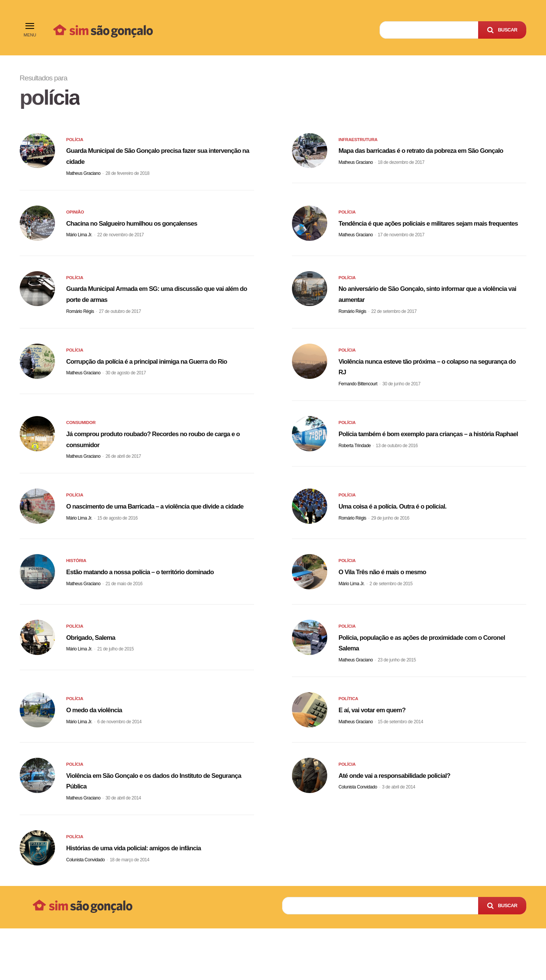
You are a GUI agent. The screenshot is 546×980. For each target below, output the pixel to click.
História (78, 592)
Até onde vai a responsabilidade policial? (419, 816)
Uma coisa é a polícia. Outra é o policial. (416, 526)
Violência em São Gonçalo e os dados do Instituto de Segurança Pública (146, 822)
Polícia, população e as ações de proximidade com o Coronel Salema (428, 682)
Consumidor (83, 442)
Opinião (76, 218)
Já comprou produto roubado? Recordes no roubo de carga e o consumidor (153, 457)
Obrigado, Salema (101, 676)
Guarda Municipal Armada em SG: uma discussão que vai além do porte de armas (149, 307)
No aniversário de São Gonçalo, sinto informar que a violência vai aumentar (429, 307)
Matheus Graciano (83, 176)
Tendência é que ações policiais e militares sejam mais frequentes (422, 232)
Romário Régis (80, 325)
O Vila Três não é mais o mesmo (401, 601)
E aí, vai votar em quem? (387, 751)
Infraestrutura (360, 143)
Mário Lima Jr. (79, 250)
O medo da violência (106, 751)
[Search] (502, 30)
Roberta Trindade (355, 475)
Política (350, 742)
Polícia (76, 143)
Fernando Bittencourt (358, 400)
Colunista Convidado (358, 829)
